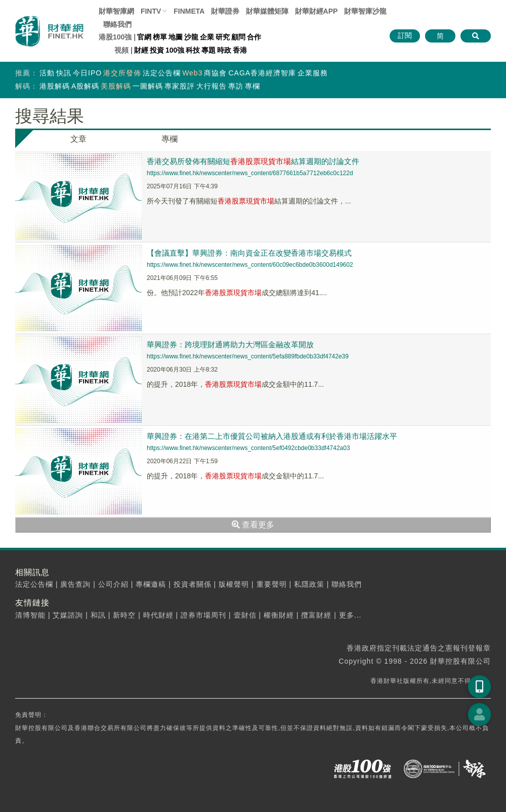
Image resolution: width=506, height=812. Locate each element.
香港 (240, 50)
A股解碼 (85, 86)
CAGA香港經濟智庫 (262, 73)
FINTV (151, 11)
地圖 (176, 37)
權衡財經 (279, 615)
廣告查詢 (75, 584)
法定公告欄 (162, 73)
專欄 (252, 86)
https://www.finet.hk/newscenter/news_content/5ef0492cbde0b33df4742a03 (248, 448)
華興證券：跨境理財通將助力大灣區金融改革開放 (230, 344)
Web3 (192, 73)
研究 (223, 37)
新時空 (124, 615)
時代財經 (158, 615)
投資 (157, 50)
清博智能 (30, 615)
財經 (141, 50)
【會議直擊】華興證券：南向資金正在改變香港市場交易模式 (249, 253)
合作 (254, 37)
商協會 (215, 73)
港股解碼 (55, 86)
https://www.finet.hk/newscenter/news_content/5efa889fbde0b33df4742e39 (248, 356)
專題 (208, 50)
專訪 (236, 86)
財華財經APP (317, 11)
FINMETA (189, 11)
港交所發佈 (122, 73)
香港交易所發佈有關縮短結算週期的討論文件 (253, 161)
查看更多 (253, 525)
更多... (350, 615)
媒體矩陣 (267, 11)
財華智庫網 (116, 11)
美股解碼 (116, 86)
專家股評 (180, 86)
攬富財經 (316, 615)
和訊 (98, 615)
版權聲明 (234, 584)
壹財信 (245, 615)
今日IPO (87, 73)
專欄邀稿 (151, 584)
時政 (224, 50)
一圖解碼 (148, 86)
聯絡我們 (117, 24)
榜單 (160, 37)
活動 (47, 73)
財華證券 (225, 11)
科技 (193, 50)
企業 (207, 37)
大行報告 (212, 86)
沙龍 (191, 37)
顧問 (238, 37)
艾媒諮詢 (68, 615)
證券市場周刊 (203, 615)
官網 (144, 37)
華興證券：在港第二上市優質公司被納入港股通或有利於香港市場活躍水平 (272, 436)
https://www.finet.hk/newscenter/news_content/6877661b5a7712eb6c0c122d (250, 173)
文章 (78, 139)
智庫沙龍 (365, 11)
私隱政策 (309, 584)
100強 (175, 50)
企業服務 (313, 73)
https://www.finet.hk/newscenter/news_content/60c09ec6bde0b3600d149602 (250, 265)
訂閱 (405, 35)
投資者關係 (193, 584)
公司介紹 (113, 584)
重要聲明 (272, 584)
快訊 (64, 73)
